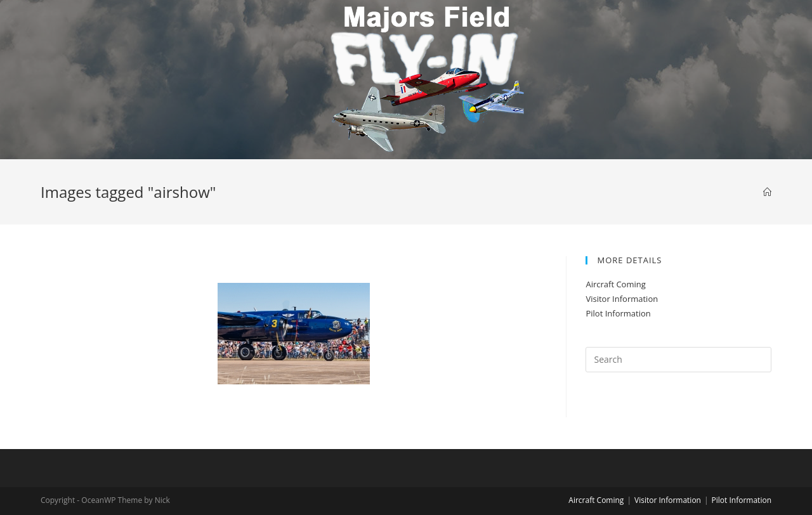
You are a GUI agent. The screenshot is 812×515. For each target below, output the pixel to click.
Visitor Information (622, 299)
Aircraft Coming (615, 284)
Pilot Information (618, 313)
